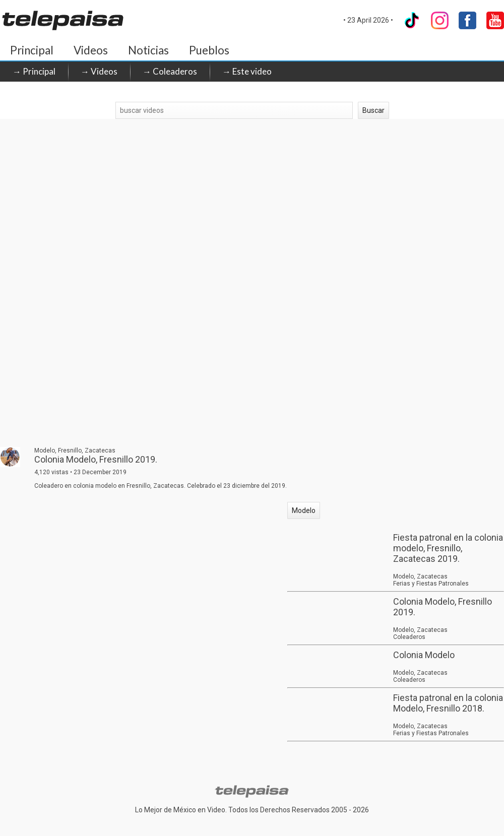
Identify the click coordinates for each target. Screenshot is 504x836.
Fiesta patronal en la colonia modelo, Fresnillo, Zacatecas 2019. (448, 548)
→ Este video (247, 71)
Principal (32, 50)
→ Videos (99, 71)
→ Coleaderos (170, 71)
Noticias (148, 50)
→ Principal (34, 71)
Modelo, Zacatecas (420, 576)
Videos (91, 50)
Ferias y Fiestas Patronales (431, 584)
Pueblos (209, 50)
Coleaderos (409, 637)
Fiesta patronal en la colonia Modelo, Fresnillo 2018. (448, 703)
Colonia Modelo (424, 655)
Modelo (304, 510)
